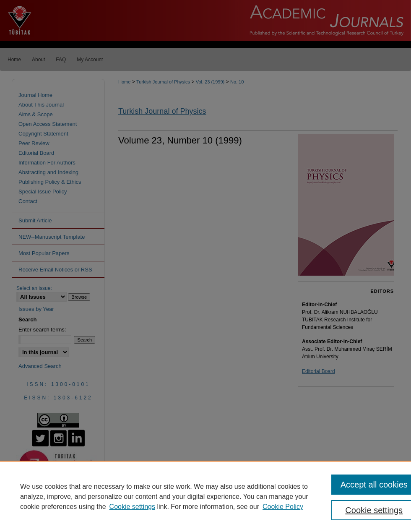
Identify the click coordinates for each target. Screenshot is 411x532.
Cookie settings (132, 507)
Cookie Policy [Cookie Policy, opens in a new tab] (283, 507)
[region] (205, 496)
